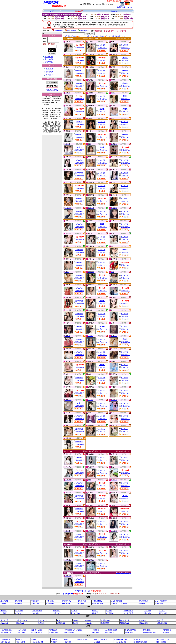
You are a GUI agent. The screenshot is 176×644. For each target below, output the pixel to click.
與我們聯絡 (121, 7)
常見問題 (50, 69)
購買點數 (48, 57)
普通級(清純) (85, 31)
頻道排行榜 (115, 11)
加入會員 (129, 7)
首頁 (52, 11)
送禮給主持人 (79, 48)
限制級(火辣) (59, 31)
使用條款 (50, 75)
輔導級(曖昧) (72, 31)
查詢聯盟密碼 (52, 90)
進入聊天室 (101, 45)
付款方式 (50, 72)
